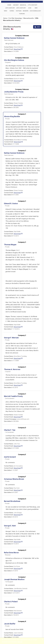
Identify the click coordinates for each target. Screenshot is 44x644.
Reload (20, 642)
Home (5, 18)
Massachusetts (29, 18)
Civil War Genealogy (15, 18)
